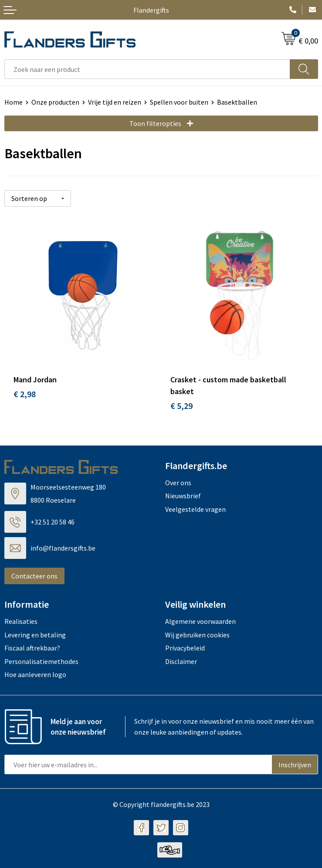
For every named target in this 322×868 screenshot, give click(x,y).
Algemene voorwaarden (200, 621)
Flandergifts (151, 10)
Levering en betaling (35, 635)
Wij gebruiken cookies (197, 635)
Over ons (178, 483)
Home (14, 102)
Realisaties (21, 621)
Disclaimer (181, 661)
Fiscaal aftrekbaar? (32, 648)
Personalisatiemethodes (41, 661)
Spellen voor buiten (179, 102)
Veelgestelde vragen (195, 509)
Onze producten (55, 102)
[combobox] (147, 69)
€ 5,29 (181, 406)
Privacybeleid (185, 648)
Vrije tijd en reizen (115, 102)
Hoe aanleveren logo (35, 674)
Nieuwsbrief (183, 496)
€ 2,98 (25, 394)
